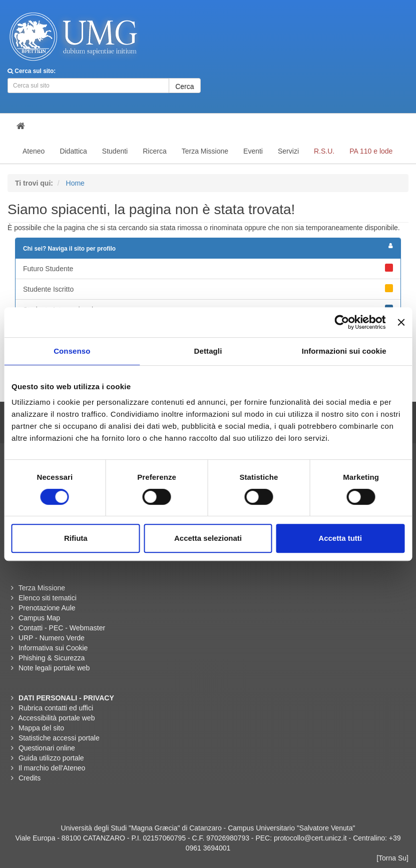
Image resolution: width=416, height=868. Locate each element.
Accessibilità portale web (56, 718)
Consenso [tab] (72, 351)
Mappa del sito (41, 728)
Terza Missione (42, 588)
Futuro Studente (208, 268)
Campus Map (39, 618)
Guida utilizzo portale (51, 758)
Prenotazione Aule (47, 608)
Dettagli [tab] (208, 351)
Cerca (184, 87)
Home (75, 183)
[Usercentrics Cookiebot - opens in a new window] (342, 322)
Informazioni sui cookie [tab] (344, 351)
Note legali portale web (54, 668)
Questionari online (47, 748)
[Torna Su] (392, 858)
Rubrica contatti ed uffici (56, 708)
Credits (30, 778)
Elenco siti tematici (48, 598)
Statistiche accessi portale (59, 738)
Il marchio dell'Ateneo (52, 768)
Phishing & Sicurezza (52, 658)
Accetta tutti (340, 538)
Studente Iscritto (208, 289)
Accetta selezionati (208, 538)
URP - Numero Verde (52, 638)
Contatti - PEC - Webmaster (62, 628)
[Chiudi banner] (401, 322)
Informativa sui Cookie (53, 648)
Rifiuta (76, 538)
